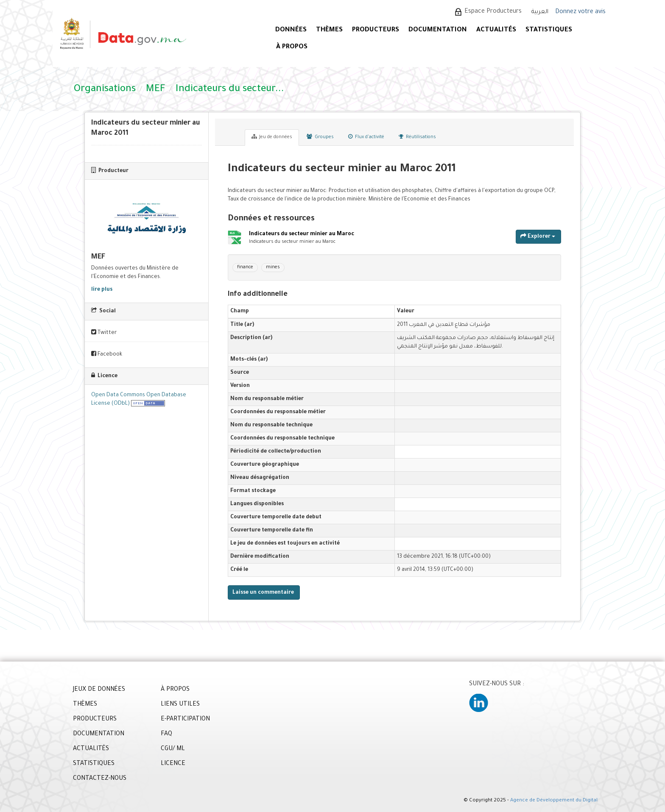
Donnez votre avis (580, 12)
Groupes (320, 137)
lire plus (102, 290)
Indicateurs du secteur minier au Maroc (302, 235)
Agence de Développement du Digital (554, 801)
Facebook (107, 354)
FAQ (166, 734)
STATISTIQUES (549, 30)
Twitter (104, 332)
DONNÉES (291, 30)
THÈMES (85, 705)
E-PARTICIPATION (185, 720)
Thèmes (329, 30)
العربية (540, 12)
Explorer (538, 236)
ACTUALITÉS (496, 30)
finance (245, 267)
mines (273, 267)
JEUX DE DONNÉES (99, 690)
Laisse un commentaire (263, 593)
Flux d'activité (366, 137)
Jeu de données (272, 137)
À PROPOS (292, 47)
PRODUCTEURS (376, 30)
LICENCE (173, 764)
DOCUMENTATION (438, 30)
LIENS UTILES (180, 705)
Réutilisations (417, 137)
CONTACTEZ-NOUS (100, 779)
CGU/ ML (173, 749)
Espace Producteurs (493, 12)
